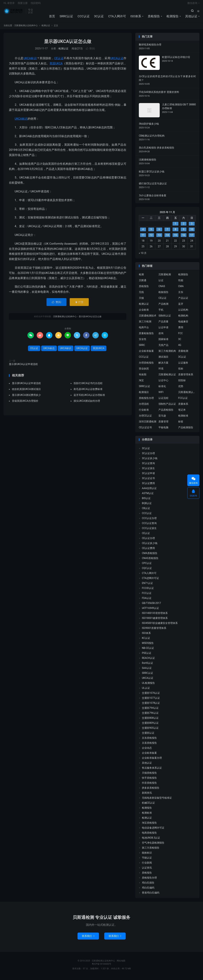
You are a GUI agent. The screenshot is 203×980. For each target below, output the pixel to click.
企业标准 (144, 313)
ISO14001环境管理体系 (155, 616)
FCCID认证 (148, 591)
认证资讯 (147, 870)
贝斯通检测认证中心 (187, 395)
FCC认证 (183, 401)
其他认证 (191, 18)
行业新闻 (147, 865)
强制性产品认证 (167, 407)
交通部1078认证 (151, 706)
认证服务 (183, 366)
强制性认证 (165, 318)
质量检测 (183, 354)
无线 (141, 295)
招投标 (182, 383)
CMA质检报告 (150, 556)
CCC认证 (83, 18)
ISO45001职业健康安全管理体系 (160, 626)
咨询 (161, 336)
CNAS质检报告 (150, 561)
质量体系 (183, 407)
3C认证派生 (148, 471)
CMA (181, 289)
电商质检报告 (149, 835)
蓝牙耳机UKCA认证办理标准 (89, 398)
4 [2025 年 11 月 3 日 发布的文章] (143, 232)
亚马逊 (162, 418)
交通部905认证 (150, 731)
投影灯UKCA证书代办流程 (88, 386)
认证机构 (183, 313)
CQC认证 (147, 571)
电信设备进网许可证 (153, 830)
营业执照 (144, 371)
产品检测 (163, 307)
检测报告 (173, 18)
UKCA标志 (21, 121)
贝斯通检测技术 (148, 318)
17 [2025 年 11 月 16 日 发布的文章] (192, 238)
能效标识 (147, 855)
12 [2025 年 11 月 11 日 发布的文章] (151, 238)
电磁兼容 (183, 324)
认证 (161, 283)
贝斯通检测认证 (167, 377)
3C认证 (99, 18)
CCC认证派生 (149, 531)
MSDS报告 (148, 646)
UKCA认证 (117, 61)
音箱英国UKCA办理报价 (25, 404)
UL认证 (146, 691)
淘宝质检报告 (149, 825)
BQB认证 (147, 506)
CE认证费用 (148, 551)
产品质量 (163, 324)
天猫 (141, 301)
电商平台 (144, 330)
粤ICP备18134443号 (101, 967)
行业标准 (144, 413)
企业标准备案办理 (152, 760)
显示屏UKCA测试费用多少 (26, 398)
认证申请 (163, 330)
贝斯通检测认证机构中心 (14, 13)
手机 (161, 313)
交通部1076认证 (151, 696)
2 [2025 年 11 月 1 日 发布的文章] (184, 226)
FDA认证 (147, 601)
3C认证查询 (148, 466)
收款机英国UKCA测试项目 (26, 392)
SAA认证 (147, 671)
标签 (181, 424)
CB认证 (146, 511)
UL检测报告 (148, 686)
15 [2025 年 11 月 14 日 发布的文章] (176, 238)
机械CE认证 (148, 805)
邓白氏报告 (148, 885)
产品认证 (183, 301)
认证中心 (163, 383)
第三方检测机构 (167, 354)
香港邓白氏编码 (151, 895)
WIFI (161, 395)
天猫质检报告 (149, 775)
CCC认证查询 (149, 526)
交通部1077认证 (151, 701)
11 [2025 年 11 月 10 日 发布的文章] (143, 238)
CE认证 (59, 61)
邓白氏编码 (148, 890)
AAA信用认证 (149, 491)
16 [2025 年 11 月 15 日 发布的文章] (184, 238)
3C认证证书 (148, 481)
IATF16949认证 (150, 611)
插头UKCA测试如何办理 (87, 404)
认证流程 (163, 401)
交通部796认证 (150, 716)
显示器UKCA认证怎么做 (68, 44)
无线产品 (163, 348)
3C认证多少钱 (150, 461)
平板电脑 (163, 430)
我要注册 (23, 5)
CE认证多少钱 (150, 546)
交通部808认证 (150, 721)
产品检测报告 (186, 430)
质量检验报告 (146, 336)
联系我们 (88, 939)
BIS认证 (146, 501)
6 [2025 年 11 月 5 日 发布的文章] (159, 232)
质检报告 (154, 18)
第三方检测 (145, 324)
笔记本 (182, 413)
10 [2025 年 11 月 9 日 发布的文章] (192, 232)
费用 (181, 330)
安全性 (143, 342)
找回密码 (36, 5)
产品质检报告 (166, 413)
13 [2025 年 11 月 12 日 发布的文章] (159, 238)
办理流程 (144, 407)
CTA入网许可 (117, 18)
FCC (181, 336)
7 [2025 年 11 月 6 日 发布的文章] (167, 232)
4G (180, 348)
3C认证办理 (148, 456)
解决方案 (163, 366)
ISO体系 (136, 18)
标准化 (162, 389)
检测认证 (46, 28)
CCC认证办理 (149, 521)
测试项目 (163, 360)
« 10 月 (143, 256)
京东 (181, 295)
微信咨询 (192, 5)
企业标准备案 (146, 354)
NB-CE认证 (148, 651)
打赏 (79, 305)
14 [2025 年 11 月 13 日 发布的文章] (167, 238)
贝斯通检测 (165, 277)
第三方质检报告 (151, 850)
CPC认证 (147, 566)
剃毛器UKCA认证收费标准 (88, 392)
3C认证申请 (148, 476)
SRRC (142, 348)
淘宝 (141, 383)
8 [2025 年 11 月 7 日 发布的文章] (176, 232)
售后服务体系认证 (152, 770)
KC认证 (146, 641)
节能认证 (147, 860)
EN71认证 (147, 586)
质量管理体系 (186, 377)
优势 (181, 389)
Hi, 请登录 (9, 5)
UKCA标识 (30, 61)
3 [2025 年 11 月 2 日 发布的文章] (192, 226)
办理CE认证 (145, 418)
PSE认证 (147, 656)
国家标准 (163, 342)
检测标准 (183, 418)
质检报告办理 (146, 401)
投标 (181, 371)
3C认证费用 (148, 486)
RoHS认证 (147, 666)
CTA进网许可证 (150, 581)
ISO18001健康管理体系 (155, 621)
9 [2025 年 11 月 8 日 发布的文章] (184, 232)
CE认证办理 (148, 541)
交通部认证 (148, 736)
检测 (141, 277)
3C (180, 342)
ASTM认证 (148, 496)
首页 (52, 18)
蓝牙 (181, 307)
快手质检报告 (149, 780)
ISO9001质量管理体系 (154, 631)
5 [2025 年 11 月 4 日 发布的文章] (151, 232)
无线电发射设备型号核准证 (157, 800)
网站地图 (121, 963)
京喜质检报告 (149, 746)
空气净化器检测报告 (153, 845)
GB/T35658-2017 (151, 606)
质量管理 (163, 424)
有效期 (143, 377)
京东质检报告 (149, 741)
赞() (90, 51)
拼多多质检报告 (151, 790)
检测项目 (144, 395)
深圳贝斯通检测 (148, 424)
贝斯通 (143, 283)
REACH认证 (148, 661)
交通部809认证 (150, 726)
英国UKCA (56, 66)
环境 (161, 371)
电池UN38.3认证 (151, 840)
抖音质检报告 (149, 785)
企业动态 (147, 751)
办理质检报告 (146, 366)
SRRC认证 (66, 18)
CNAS (162, 289)
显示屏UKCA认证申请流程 (23, 367)
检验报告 (163, 295)
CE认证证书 (145, 430)
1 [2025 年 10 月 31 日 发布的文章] (176, 226)
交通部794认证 (150, 711)
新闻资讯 (147, 795)
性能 (181, 283)
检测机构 (183, 318)
